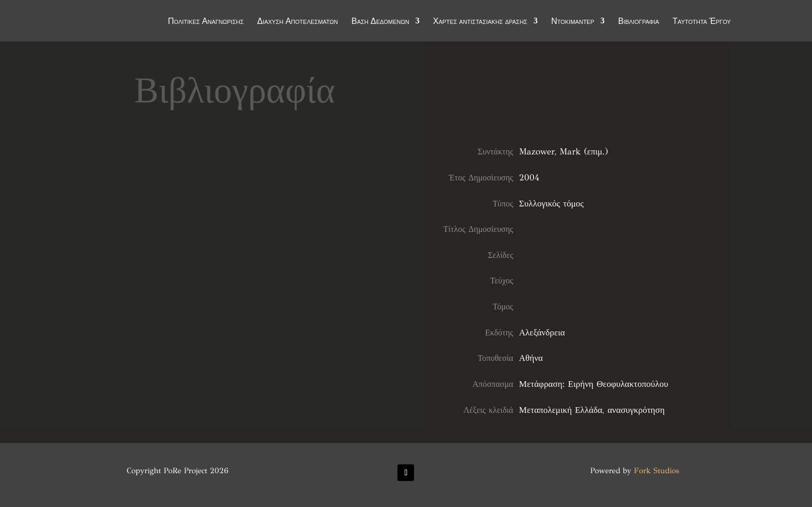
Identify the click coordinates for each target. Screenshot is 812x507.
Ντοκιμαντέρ (573, 22)
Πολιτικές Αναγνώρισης (206, 22)
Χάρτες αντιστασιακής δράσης (480, 22)
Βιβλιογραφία (639, 22)
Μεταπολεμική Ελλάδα (561, 410)
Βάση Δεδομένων (381, 22)
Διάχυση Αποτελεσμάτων (298, 22)
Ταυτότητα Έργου (702, 22)
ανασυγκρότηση (636, 410)
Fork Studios (656, 471)
